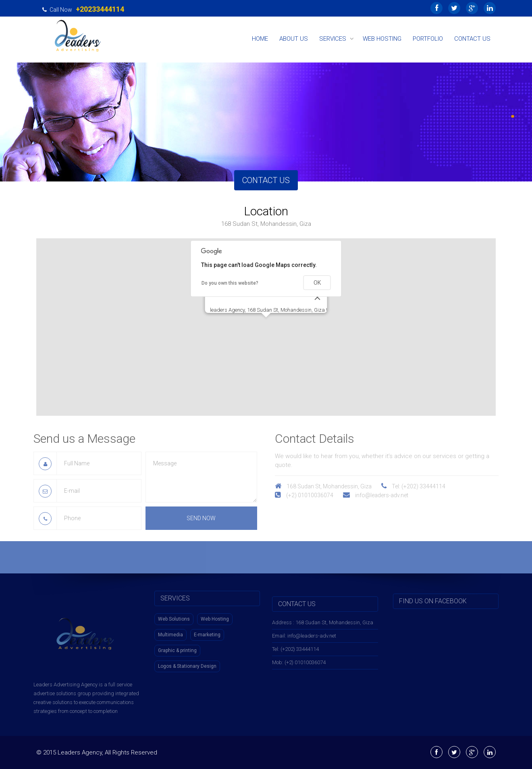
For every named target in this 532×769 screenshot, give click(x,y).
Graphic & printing (177, 646)
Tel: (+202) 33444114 (295, 653)
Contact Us (472, 39)
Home (260, 39)
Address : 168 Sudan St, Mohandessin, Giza (323, 626)
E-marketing (207, 630)
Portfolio (428, 39)
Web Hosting (382, 39)
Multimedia (170, 630)
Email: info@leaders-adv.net (304, 640)
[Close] (318, 297)
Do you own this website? (230, 283)
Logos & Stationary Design (187, 662)
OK (317, 283)
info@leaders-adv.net (386, 495)
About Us (294, 39)
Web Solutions (174, 615)
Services (333, 39)
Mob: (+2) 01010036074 (299, 666)
